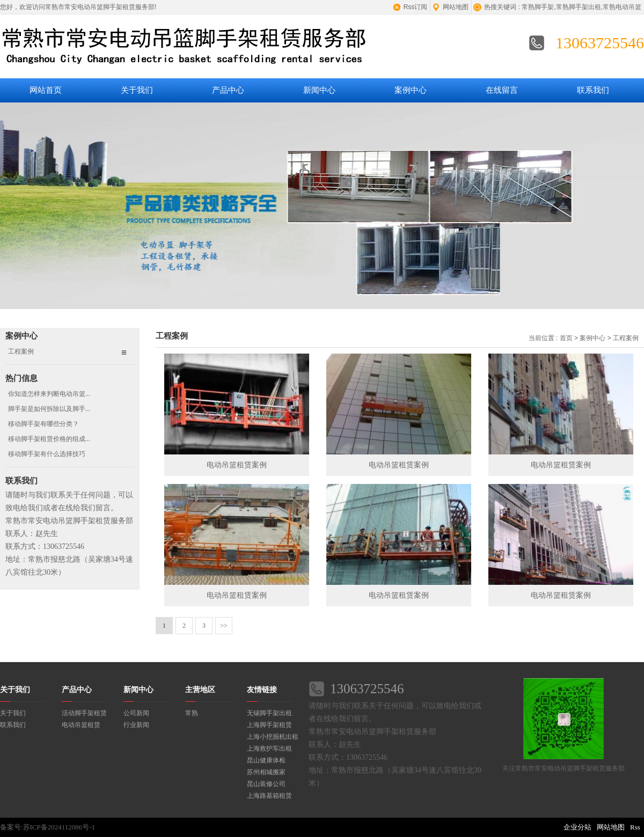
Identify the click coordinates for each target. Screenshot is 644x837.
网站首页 (46, 90)
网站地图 (456, 7)
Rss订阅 (416, 7)
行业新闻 (136, 725)
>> (224, 626)
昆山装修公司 (266, 784)
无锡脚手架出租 (269, 713)
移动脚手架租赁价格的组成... (49, 439)
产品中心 (228, 90)
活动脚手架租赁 (84, 713)
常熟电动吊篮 (622, 7)
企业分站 (577, 827)
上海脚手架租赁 (269, 725)
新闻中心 (319, 90)
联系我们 (593, 90)
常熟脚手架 (538, 7)
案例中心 (411, 90)
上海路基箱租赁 (269, 796)
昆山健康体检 (266, 760)
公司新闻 (136, 713)
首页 (566, 338)
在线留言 (502, 90)
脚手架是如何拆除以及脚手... (49, 409)
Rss (635, 827)
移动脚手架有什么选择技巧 (47, 454)
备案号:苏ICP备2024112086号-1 (47, 827)
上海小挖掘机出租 (273, 737)
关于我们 (137, 90)
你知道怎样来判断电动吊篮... (49, 394)
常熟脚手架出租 (579, 7)
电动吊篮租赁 (81, 725)
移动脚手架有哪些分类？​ (43, 424)
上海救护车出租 (269, 748)
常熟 (192, 713)
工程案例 (21, 351)
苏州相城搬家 (266, 772)
